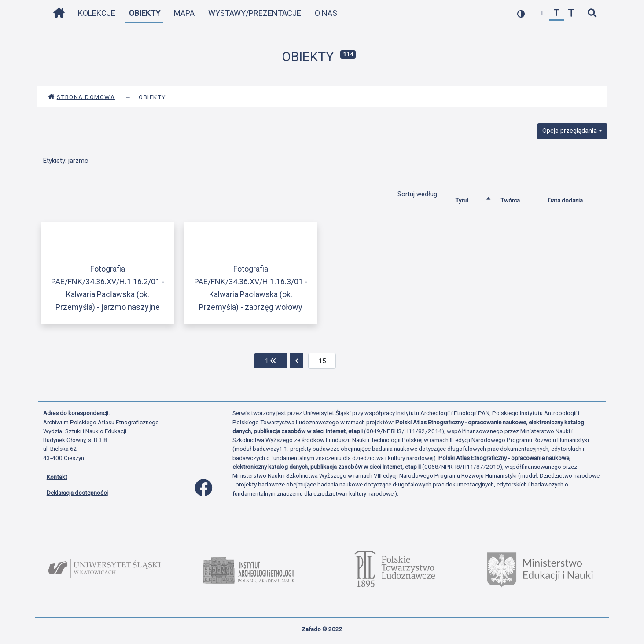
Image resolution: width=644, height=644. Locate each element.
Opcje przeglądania (570, 131)
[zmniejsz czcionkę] (542, 13)
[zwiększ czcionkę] (571, 13)
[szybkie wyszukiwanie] (592, 13)
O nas (326, 13)
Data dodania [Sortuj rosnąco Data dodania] (573, 199)
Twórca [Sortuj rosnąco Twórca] (517, 199)
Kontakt (57, 477)
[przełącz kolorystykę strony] (521, 13)
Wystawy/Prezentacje (255, 13)
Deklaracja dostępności (77, 493)
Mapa (184, 13)
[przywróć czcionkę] (557, 13)
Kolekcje (97, 13)
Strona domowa (82, 97)
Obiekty (145, 13)
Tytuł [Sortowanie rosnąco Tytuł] (469, 199)
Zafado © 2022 (322, 629)
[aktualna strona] (322, 361)
